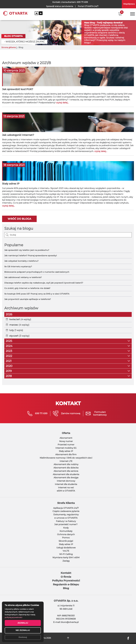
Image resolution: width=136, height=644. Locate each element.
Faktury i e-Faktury (66, 521)
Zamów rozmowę (71, 413)
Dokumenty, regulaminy (66, 514)
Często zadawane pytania (66, 511)
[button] (120, 14)
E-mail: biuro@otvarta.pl (66, 622)
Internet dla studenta (66, 484)
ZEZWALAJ (23, 623)
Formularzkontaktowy (100, 413)
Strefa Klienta (66, 503)
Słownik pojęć (66, 541)
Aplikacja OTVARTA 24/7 (66, 508)
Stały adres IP (66, 451)
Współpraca (129, 4)
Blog (66, 588)
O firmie (66, 577)
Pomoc (66, 538)
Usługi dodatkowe (66, 548)
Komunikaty (66, 531)
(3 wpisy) (19, 336)
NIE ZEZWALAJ (23, 630)
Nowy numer (66, 441)
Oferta (66, 433)
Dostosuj (23, 637)
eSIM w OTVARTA (66, 491)
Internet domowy (66, 481)
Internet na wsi (66, 488)
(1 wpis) (16, 330)
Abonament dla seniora (66, 471)
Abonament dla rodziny (66, 464)
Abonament (66, 438)
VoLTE (66, 551)
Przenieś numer (66, 445)
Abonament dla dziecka (66, 468)
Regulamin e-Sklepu (66, 584)
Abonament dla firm (66, 454)
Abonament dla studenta (66, 474)
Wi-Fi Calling (66, 554)
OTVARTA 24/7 (88, 6)
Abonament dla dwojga (66, 478)
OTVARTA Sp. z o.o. (66, 601)
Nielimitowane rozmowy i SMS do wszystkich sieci (66, 458)
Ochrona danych (66, 534)
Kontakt (66, 573)
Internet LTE (66, 461)
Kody (66, 528)
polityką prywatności (13, 617)
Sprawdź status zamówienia (60, 6)
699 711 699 (82, 2)
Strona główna (9, 47)
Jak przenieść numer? (66, 524)
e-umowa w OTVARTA (66, 518)
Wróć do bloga (19, 219)
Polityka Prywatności (66, 581)
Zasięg (66, 561)
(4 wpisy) (20, 319)
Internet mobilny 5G (66, 448)
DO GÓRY (68, 638)
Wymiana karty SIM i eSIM (66, 557)
